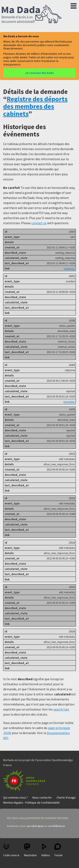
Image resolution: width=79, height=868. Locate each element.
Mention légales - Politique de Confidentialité (31, 803)
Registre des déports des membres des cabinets (35, 106)
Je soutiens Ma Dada (39, 73)
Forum (59, 850)
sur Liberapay (35, 826)
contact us (39, 223)
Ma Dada (32, 14)
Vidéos (46, 850)
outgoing (69, 268)
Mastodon (30, 850)
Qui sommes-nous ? (15, 797)
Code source (11, 850)
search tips (61, 709)
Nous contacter (42, 797)
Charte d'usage (66, 797)
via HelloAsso (56, 826)
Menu (74, 5)
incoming (69, 402)
